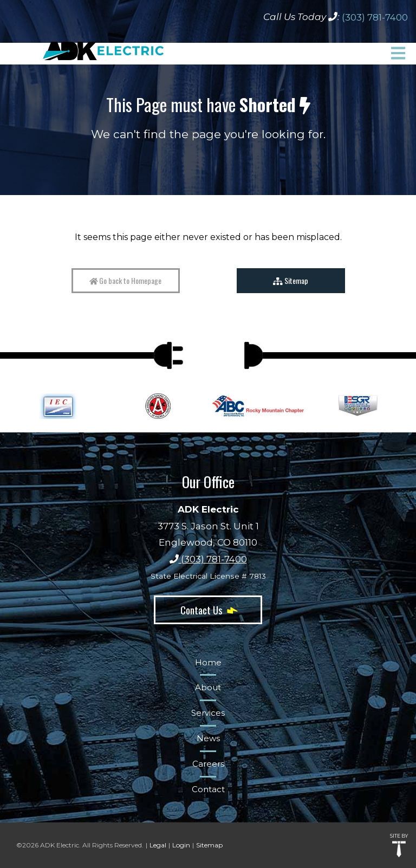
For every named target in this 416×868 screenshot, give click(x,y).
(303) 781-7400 (375, 17)
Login (181, 845)
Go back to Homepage (126, 280)
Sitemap (291, 280)
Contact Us (208, 610)
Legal (158, 845)
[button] (398, 53)
